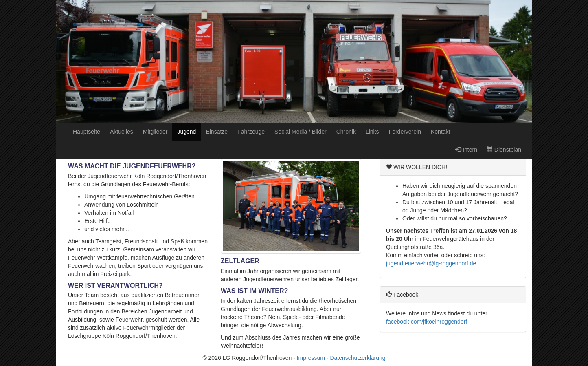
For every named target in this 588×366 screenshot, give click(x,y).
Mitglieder (155, 132)
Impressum (311, 358)
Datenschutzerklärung (358, 358)
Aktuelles (122, 132)
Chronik (346, 132)
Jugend (186, 132)
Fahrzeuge (251, 132)
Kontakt (440, 132)
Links (372, 132)
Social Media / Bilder (301, 132)
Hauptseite (87, 132)
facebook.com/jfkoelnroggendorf (427, 322)
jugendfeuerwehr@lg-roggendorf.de (431, 263)
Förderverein (405, 132)
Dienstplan (504, 150)
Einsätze (217, 132)
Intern (466, 150)
